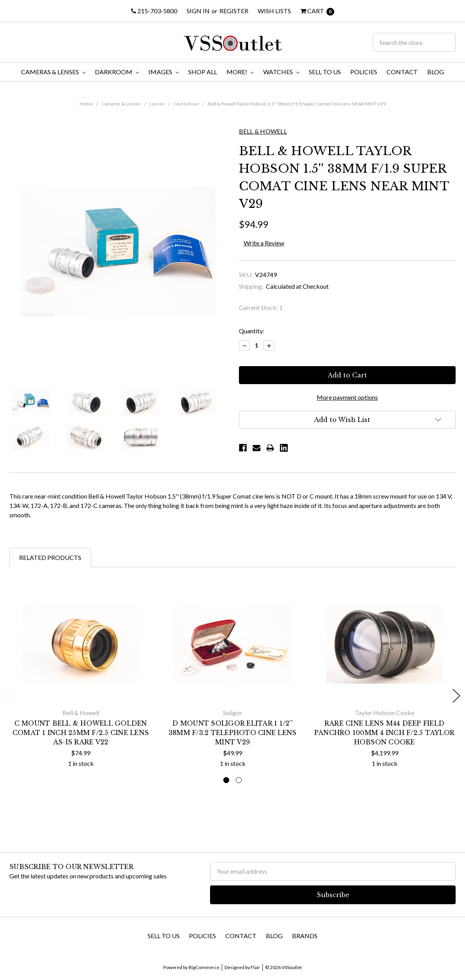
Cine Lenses (186, 104)
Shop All (203, 72)
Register (234, 11)
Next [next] (456, 696)
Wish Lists (274, 11)
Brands (305, 936)
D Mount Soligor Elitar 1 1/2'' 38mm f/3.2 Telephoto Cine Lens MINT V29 (233, 733)
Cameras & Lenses (53, 72)
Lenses (157, 104)
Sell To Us (325, 72)
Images (164, 72)
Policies (364, 72)
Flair (255, 967)
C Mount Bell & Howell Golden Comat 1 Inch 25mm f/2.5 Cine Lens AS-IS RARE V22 (81, 733)
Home (86, 104)
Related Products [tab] (50, 557)
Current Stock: (261, 307)
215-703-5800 (154, 11)
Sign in (198, 11)
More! (240, 72)
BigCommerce (204, 967)
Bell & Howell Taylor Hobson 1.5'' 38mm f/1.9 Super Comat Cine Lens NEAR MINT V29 (297, 104)
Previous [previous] (9, 696)
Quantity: (252, 331)
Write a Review (264, 243)
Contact (402, 72)
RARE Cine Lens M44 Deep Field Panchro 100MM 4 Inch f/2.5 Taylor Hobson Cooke (384, 733)
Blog (436, 72)
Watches (281, 72)
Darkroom (117, 72)
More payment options (347, 397)
